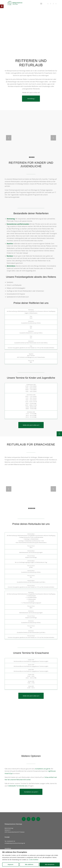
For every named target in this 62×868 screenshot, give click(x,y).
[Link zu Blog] (56, 4)
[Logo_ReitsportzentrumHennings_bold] (26, 4)
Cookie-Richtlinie (34, 860)
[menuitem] (41, 4)
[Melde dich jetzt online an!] (31, 425)
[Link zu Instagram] (53, 4)
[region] (31, 859)
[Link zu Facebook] (48, 4)
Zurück (9, 138)
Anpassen (11, 864)
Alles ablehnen (29, 864)
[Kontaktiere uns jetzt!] (31, 792)
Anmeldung (8, 848)
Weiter (53, 138)
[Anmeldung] (31, 99)
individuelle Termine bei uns (18, 786)
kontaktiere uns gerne (43, 769)
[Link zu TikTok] (51, 4)
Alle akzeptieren (50, 864)
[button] (2, 6)
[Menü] (41, 4)
